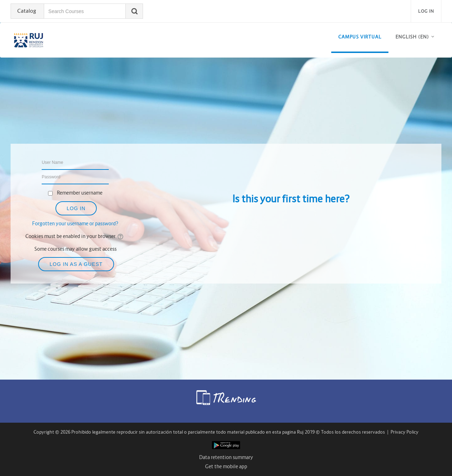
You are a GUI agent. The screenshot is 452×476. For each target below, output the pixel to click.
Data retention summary (226, 457)
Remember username (80, 193)
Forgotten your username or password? (75, 224)
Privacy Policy (405, 432)
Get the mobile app (226, 466)
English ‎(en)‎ (412, 37)
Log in (426, 11)
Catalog (27, 11)
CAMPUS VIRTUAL (360, 37)
